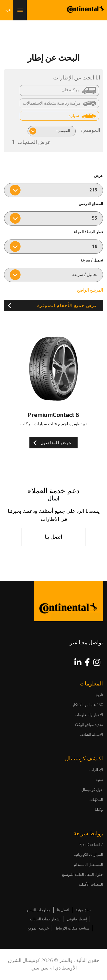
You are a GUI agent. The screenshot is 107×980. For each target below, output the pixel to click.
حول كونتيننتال (92, 790)
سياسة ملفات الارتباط (72, 928)
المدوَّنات (96, 800)
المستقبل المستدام (88, 865)
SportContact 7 (91, 845)
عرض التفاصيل (56, 443)
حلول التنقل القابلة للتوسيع (83, 875)
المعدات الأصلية (91, 885)
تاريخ (99, 695)
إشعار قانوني (77, 919)
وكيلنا (99, 810)
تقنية (99, 780)
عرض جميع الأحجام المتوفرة (67, 306)
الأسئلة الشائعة (91, 735)
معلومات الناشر (38, 910)
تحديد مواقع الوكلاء (89, 725)
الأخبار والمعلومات (89, 715)
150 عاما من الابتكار (88, 705)
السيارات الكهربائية (88, 855)
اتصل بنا (53, 537)
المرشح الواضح (90, 290)
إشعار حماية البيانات (45, 919)
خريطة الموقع (38, 928)
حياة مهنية (83, 910)
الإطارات (96, 770)
